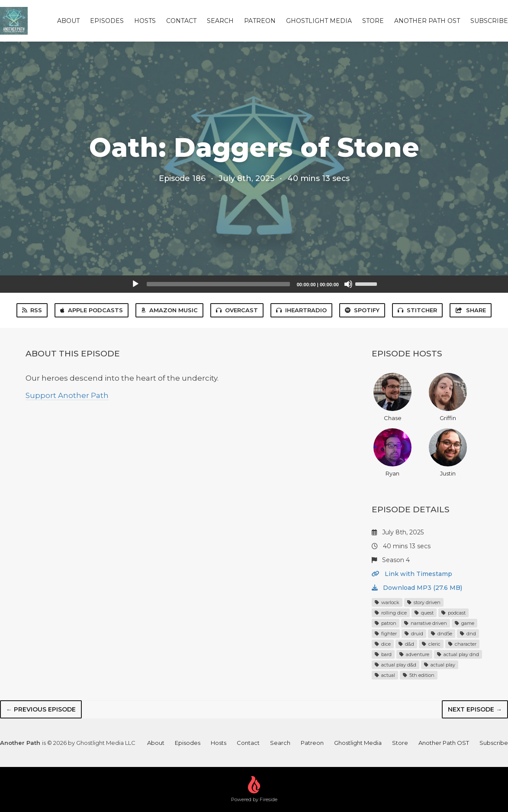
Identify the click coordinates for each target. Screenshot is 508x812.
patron (386, 623)
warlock (387, 602)
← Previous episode (41, 709)
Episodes (107, 21)
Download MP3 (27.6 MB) (417, 588)
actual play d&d (395, 665)
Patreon (260, 21)
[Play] (135, 284)
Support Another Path (67, 395)
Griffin (448, 397)
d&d (406, 644)
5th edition (419, 675)
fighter (386, 634)
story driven (424, 602)
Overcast (237, 310)
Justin (448, 453)
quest (424, 613)
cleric (431, 644)
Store (373, 21)
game (465, 623)
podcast (453, 613)
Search (220, 21)
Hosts (145, 21)
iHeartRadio (301, 310)
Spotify (362, 310)
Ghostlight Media (319, 21)
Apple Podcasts (92, 310)
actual (385, 675)
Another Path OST (427, 21)
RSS (32, 310)
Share (470, 310)
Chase (392, 397)
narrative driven (426, 623)
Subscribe (489, 21)
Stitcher (417, 310)
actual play (440, 665)
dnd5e (442, 634)
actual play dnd (458, 654)
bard (383, 654)
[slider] (218, 284)
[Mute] (348, 284)
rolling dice (391, 613)
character (462, 644)
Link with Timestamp (412, 574)
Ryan (392, 453)
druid (414, 634)
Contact (181, 21)
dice (383, 644)
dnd (468, 634)
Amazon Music (169, 310)
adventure (414, 654)
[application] (254, 284)
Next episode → (475, 709)
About (68, 21)
